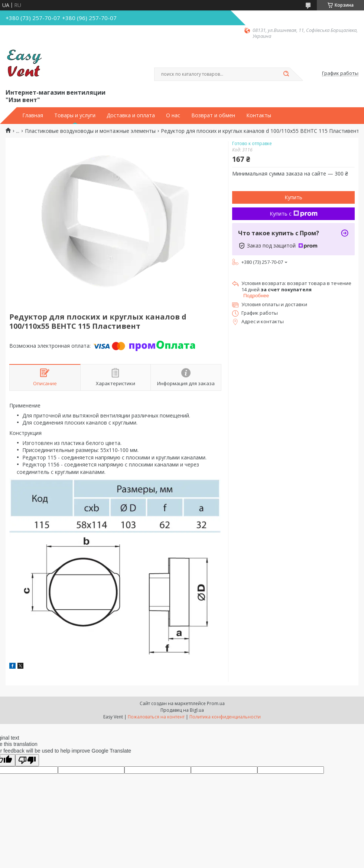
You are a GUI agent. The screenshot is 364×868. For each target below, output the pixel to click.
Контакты (259, 115)
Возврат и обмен (213, 115)
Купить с (294, 214)
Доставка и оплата (131, 115)
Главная (33, 115)
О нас (173, 115)
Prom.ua (216, 703)
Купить (293, 197)
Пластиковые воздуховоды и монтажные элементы (90, 131)
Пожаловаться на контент (156, 717)
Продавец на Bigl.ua (182, 710)
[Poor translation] (27, 760)
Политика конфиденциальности (225, 717)
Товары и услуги (75, 115)
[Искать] (286, 74)
